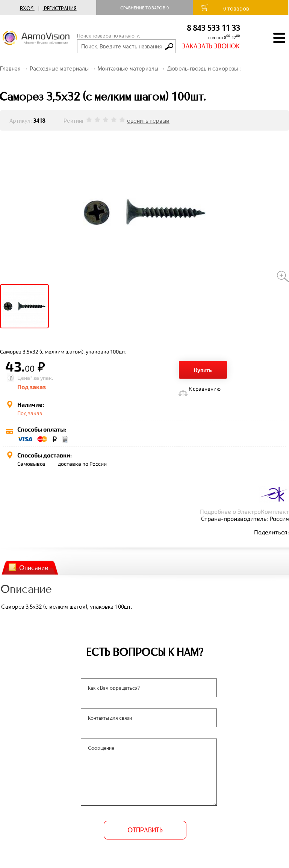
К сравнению (205, 389)
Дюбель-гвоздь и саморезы (203, 68)
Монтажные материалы (128, 68)
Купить (203, 370)
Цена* (25, 378)
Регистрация (60, 8)
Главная (10, 68)
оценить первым (148, 121)
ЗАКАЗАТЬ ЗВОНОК (211, 46)
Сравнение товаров (144, 8)
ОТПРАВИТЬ (145, 830)
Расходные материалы (59, 68)
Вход (27, 8)
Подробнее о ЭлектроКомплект (244, 511)
